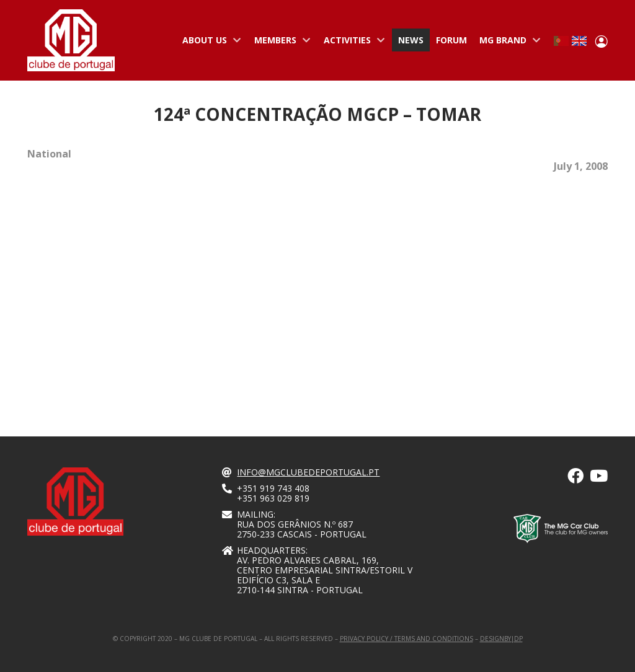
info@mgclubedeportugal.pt (308, 472)
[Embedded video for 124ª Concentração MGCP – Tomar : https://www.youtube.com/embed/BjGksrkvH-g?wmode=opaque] (167, 289)
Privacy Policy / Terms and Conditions (406, 639)
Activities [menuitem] (352, 43)
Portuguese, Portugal (561, 41)
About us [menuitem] (209, 43)
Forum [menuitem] (451, 40)
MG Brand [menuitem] (507, 43)
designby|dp (501, 639)
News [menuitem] (411, 40)
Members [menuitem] (280, 43)
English (579, 41)
